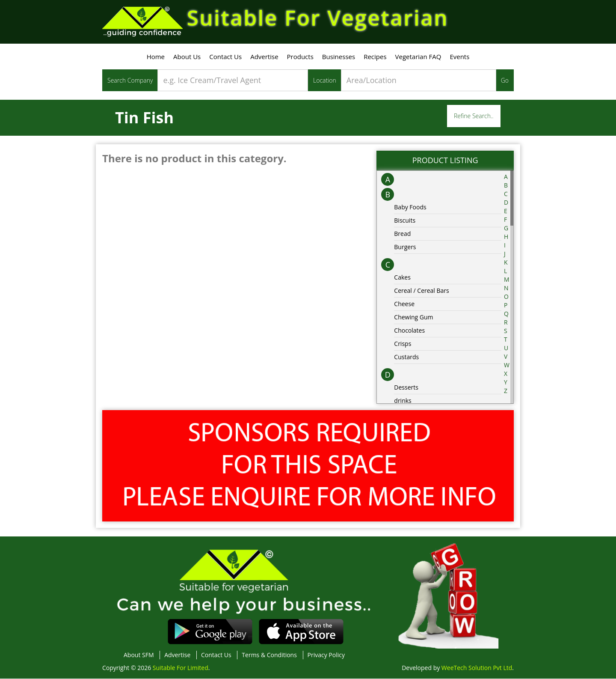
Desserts (406, 387)
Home (156, 57)
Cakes (402, 277)
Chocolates (409, 330)
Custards (406, 357)
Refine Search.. (474, 116)
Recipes (375, 57)
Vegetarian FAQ (418, 57)
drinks (403, 401)
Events (459, 57)
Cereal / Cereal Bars (421, 290)
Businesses (339, 57)
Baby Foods (410, 207)
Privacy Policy (326, 655)
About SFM (139, 655)
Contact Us (225, 57)
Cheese (404, 304)
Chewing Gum (413, 317)
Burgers (405, 247)
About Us (187, 57)
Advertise (264, 57)
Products (300, 57)
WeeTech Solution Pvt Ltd (477, 668)
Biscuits (405, 220)
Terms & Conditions (269, 655)
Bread (402, 234)
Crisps (403, 344)
